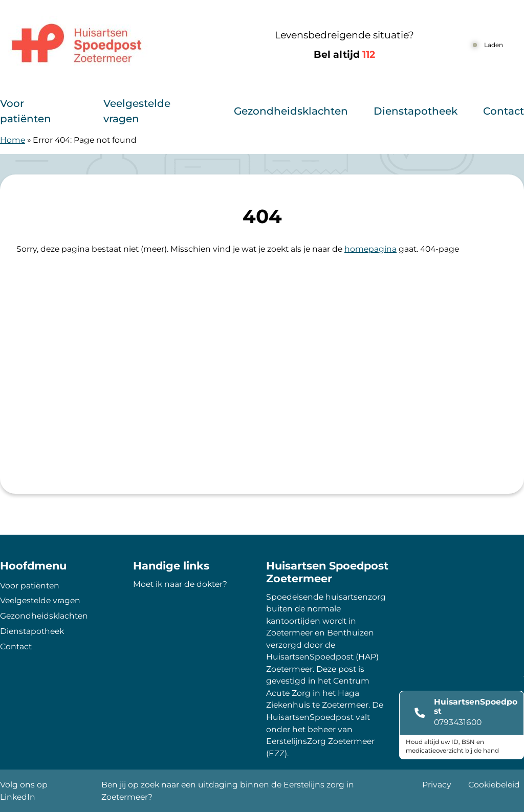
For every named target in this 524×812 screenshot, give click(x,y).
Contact (504, 111)
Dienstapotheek (416, 111)
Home (13, 140)
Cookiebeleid (494, 785)
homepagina (370, 249)
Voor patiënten (26, 111)
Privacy (437, 785)
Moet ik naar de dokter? (180, 584)
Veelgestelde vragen (137, 111)
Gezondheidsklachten (291, 111)
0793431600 (458, 722)
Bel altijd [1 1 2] (344, 54)
